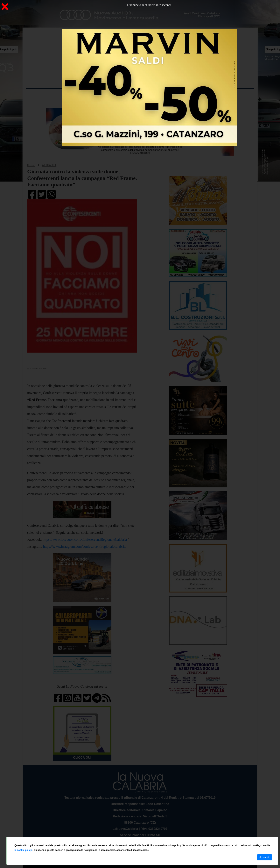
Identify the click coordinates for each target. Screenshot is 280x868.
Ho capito (265, 857)
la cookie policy (23, 850)
